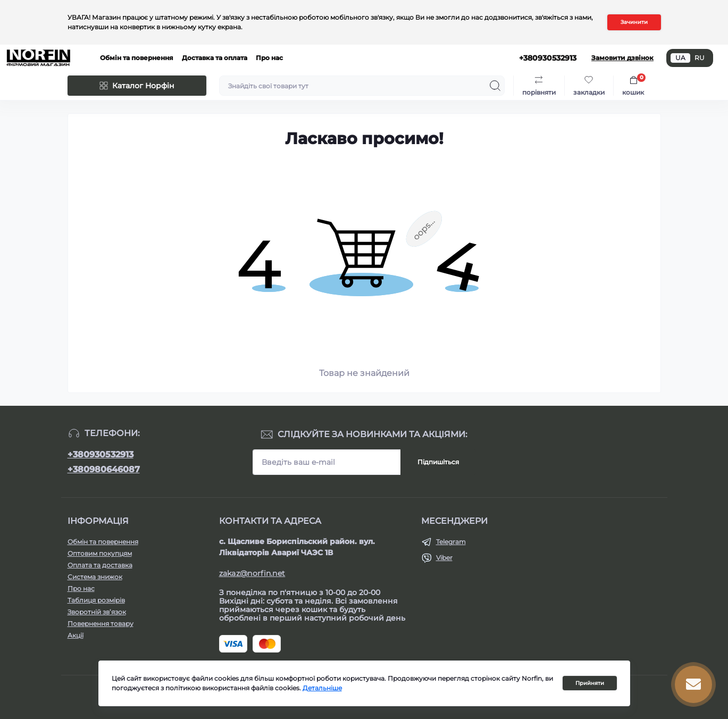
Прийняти (590, 683)
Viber (444, 558)
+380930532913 (101, 454)
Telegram (451, 542)
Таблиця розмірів (96, 600)
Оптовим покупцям (100, 553)
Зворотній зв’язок (97, 612)
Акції (76, 635)
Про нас (269, 58)
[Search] (495, 86)
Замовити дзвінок (622, 58)
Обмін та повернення (137, 58)
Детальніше (322, 688)
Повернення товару (101, 624)
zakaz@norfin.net (252, 573)
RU (700, 58)
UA (680, 58)
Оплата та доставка (100, 565)
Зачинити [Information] (634, 22)
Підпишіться (438, 462)
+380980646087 (104, 469)
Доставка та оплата (215, 58)
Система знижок (95, 577)
